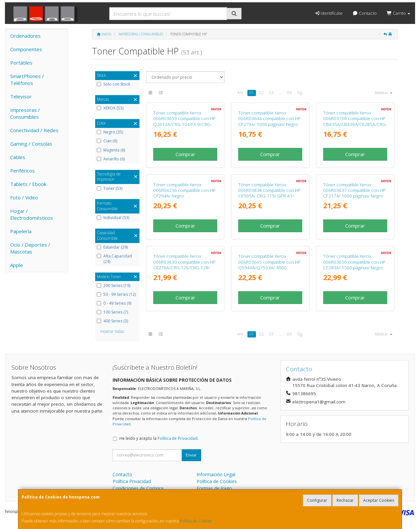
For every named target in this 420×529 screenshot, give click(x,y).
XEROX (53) (110, 108)
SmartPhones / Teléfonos (27, 80)
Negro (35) (110, 132)
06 (289, 93)
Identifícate (328, 13)
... (280, 93)
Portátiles (21, 63)
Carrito (398, 13)
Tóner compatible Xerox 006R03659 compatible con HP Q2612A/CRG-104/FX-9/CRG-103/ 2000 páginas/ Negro (184, 121)
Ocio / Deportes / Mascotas (30, 248)
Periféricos (22, 171)
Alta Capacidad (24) (114, 259)
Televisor (21, 96)
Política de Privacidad (178, 438)
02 (262, 93)
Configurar (317, 500)
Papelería (21, 231)
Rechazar (345, 500)
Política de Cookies (196, 521)
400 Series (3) (112, 321)
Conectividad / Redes (34, 130)
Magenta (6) (111, 150)
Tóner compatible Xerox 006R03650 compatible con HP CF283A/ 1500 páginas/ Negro (354, 262)
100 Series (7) (112, 312)
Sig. (300, 93)
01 (252, 93)
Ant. (241, 93)
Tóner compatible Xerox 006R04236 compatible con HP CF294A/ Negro (184, 190)
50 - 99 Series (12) (116, 295)
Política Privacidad (132, 481)
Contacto (364, 13)
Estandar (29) (112, 247)
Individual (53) (113, 218)
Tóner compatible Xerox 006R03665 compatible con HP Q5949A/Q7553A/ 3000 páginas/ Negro (269, 265)
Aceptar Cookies (379, 500)
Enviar (191, 455)
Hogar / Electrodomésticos (31, 214)
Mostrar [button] (384, 93)
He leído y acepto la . (159, 438)
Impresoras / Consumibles (25, 113)
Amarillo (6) (111, 159)
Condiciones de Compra (138, 488)
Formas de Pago (214, 488)
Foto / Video (24, 197)
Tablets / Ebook (28, 184)
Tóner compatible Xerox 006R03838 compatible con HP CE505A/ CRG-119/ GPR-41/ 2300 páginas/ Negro (269, 193)
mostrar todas (112, 331)
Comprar (185, 154)
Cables (18, 157)
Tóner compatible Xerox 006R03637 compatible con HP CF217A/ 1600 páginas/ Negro (354, 190)
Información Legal (216, 474)
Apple (17, 265)
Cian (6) (107, 141)
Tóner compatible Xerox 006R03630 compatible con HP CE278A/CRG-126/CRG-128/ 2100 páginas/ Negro (184, 265)
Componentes (26, 49)
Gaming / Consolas (31, 144)
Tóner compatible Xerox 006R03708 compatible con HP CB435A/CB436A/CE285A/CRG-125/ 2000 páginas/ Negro (355, 121)
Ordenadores (25, 36)
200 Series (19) (114, 286)
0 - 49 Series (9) (114, 303)
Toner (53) (110, 189)
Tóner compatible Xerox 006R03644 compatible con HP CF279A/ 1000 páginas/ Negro (269, 119)
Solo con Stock (114, 84)
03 (271, 93)
